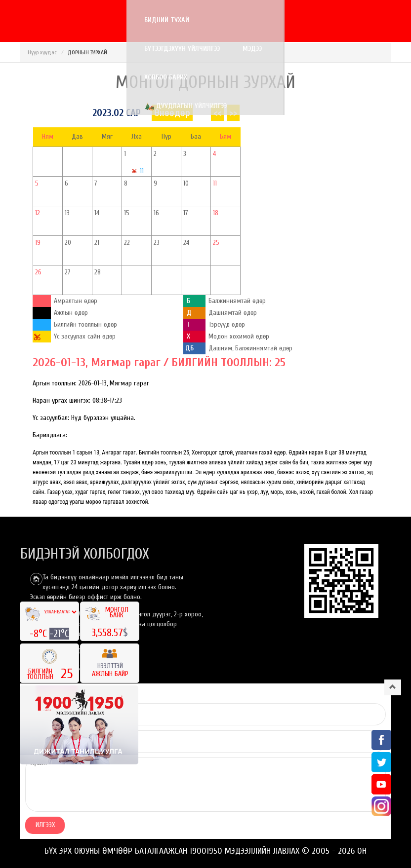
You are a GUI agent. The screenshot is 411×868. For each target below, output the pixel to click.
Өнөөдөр (172, 113)
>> (233, 113)
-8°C (40, 634)
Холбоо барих (267, 20)
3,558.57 (107, 633)
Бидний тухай (61, 20)
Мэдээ (214, 20)
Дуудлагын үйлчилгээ (79, 49)
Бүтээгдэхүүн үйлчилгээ (144, 20)
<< (217, 113)
